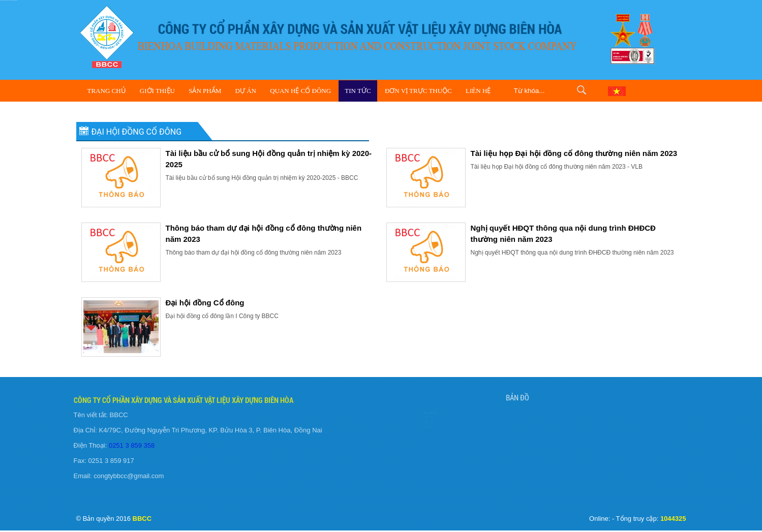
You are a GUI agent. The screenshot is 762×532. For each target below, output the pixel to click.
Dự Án (246, 91)
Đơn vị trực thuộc (418, 91)
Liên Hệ (478, 91)
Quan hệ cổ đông (300, 91)
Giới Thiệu (157, 91)
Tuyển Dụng (414, 423)
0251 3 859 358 (129, 445)
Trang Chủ (107, 91)
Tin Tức (358, 91)
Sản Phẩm (205, 91)
